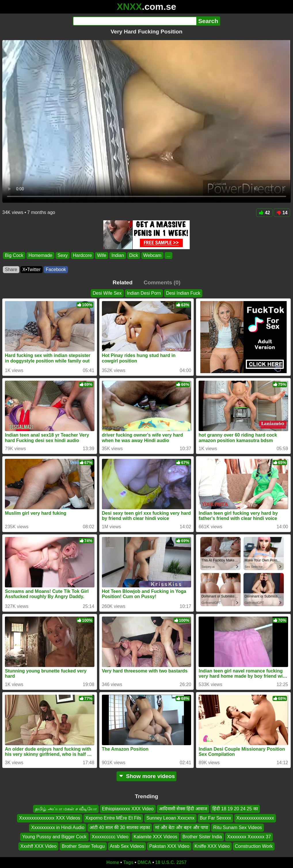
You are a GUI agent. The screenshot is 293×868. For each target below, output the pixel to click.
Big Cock (14, 255)
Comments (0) (162, 282)
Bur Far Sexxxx (215, 818)
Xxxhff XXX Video (39, 846)
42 (264, 213)
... (169, 255)
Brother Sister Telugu (83, 846)
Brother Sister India (202, 837)
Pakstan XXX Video (169, 846)
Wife (102, 255)
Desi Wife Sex (107, 293)
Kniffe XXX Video (212, 846)
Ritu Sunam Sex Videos (238, 827)
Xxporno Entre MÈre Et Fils (113, 818)
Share (11, 269)
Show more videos (147, 776)
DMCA (144, 862)
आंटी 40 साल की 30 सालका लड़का (120, 827)
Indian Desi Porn (144, 293)
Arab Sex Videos (127, 846)
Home (113, 862)
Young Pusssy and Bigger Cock (54, 837)
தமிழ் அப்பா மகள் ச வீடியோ (66, 809)
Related (122, 282)
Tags (128, 862)
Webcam (152, 255)
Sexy (63, 255)
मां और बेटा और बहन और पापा (182, 827)
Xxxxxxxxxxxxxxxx (255, 818)
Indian (118, 255)
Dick (134, 255)
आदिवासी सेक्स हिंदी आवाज (183, 809)
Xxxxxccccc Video (110, 837)
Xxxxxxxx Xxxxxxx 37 (249, 837)
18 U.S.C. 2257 (171, 862)
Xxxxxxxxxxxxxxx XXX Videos (50, 818)
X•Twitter (32, 269)
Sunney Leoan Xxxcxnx (170, 818)
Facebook (56, 269)
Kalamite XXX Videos (155, 837)
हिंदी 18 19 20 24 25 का (235, 809)
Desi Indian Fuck (183, 293)
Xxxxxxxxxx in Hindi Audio (58, 827)
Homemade (40, 255)
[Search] (135, 21)
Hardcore (82, 255)
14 (282, 213)
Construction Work (254, 846)
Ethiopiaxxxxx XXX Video (128, 809)
